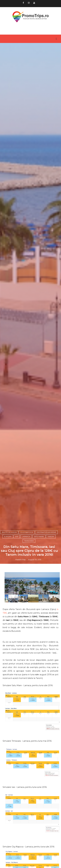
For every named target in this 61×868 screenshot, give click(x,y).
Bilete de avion (9, 532)
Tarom (51, 537)
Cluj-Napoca (27, 532)
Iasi (17, 537)
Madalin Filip (20, 560)
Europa (8, 537)
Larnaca (26, 537)
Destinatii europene (46, 532)
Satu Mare (39, 537)
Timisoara (29, 541)
